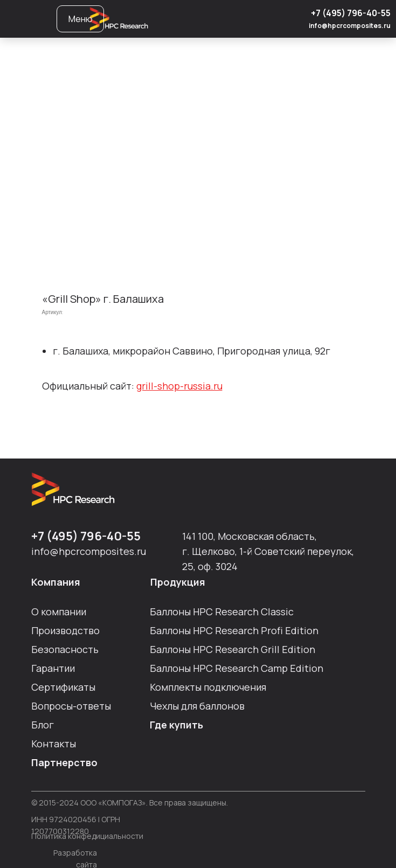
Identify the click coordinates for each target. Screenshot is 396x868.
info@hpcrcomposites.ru (350, 26)
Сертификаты (63, 687)
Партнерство (64, 762)
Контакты (54, 744)
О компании (59, 612)
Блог (43, 725)
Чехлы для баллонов (197, 706)
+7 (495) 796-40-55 (351, 13)
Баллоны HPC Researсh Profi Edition (234, 630)
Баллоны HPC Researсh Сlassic (222, 612)
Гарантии (53, 668)
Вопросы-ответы (71, 706)
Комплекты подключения (208, 687)
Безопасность (65, 649)
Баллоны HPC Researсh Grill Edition (232, 649)
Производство (65, 630)
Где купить (176, 725)
